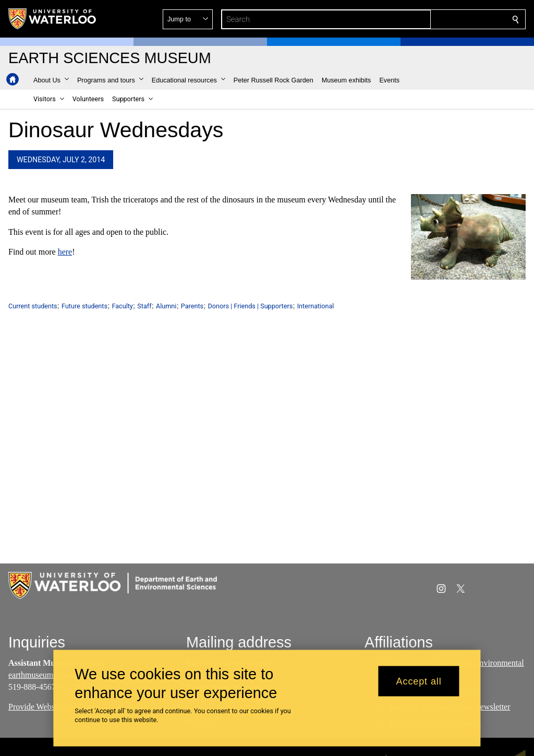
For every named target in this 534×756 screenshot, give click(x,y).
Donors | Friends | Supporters (251, 306)
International (316, 306)
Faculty (122, 306)
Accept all (419, 681)
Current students (33, 306)
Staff (144, 306)
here (65, 252)
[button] (440, 19)
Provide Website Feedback (53, 707)
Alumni (166, 306)
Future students (84, 306)
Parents (192, 306)
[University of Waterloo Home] (53, 19)
